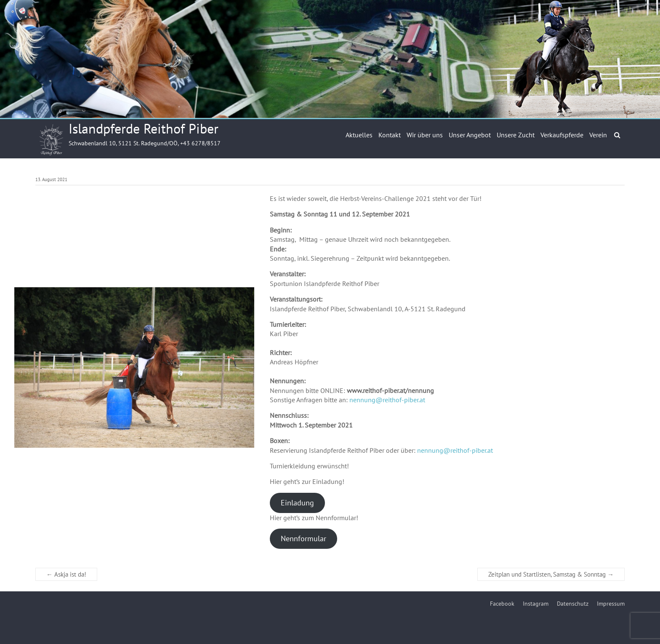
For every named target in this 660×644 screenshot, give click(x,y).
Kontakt (390, 135)
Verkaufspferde (562, 135)
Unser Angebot (470, 135)
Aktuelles (359, 135)
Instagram (536, 604)
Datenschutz (573, 604)
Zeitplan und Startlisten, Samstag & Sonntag (551, 574)
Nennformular (303, 538)
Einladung (297, 503)
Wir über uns (425, 135)
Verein (598, 135)
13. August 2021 (51, 179)
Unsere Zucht (516, 135)
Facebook (502, 604)
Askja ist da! (66, 574)
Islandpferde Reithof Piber (144, 128)
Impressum (611, 604)
